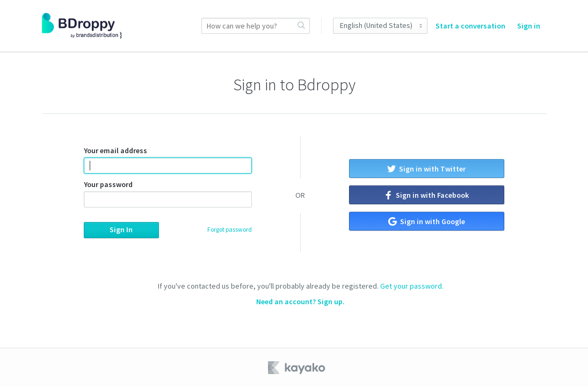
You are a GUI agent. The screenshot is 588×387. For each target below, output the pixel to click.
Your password (168, 193)
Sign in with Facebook (426, 195)
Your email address (168, 160)
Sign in (529, 26)
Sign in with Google (427, 221)
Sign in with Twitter (426, 169)
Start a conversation (470, 26)
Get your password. (412, 286)
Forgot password (230, 229)
